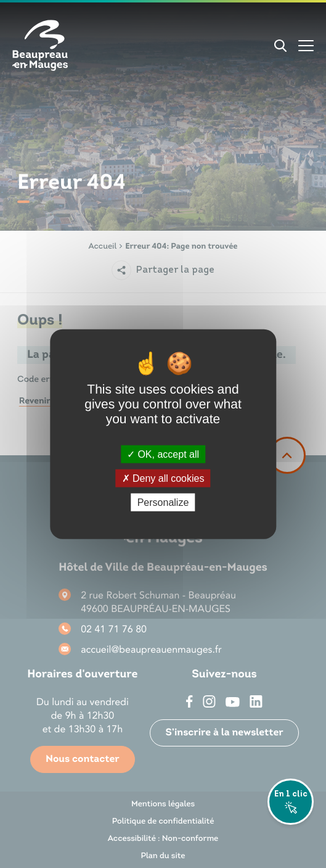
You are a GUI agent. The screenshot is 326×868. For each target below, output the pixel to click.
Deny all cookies (163, 478)
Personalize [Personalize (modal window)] (163, 502)
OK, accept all (163, 454)
